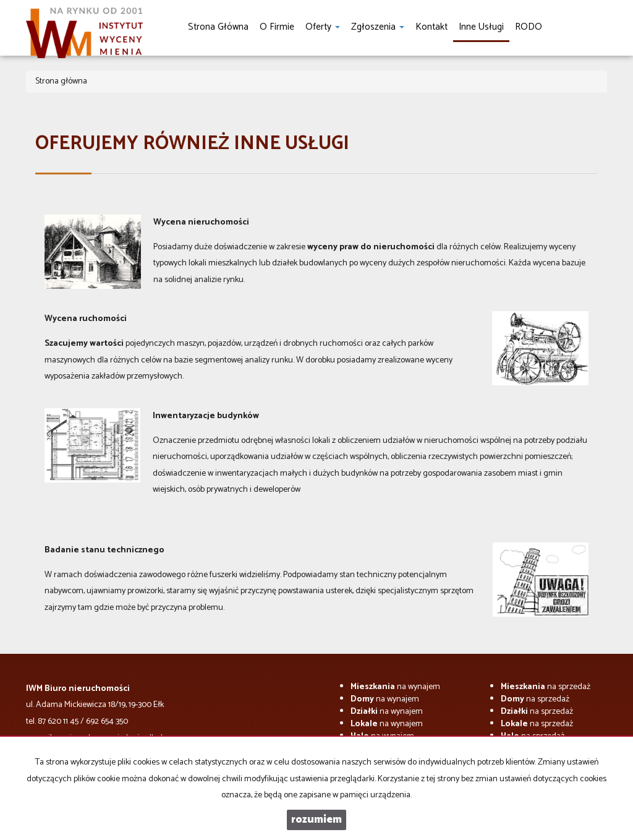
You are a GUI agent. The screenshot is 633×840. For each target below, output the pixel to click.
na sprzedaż (546, 687)
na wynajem (395, 687)
